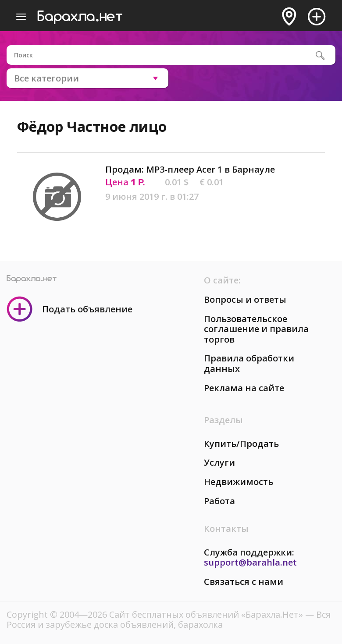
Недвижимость (239, 482)
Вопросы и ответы (245, 299)
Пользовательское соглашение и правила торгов (256, 329)
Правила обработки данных (249, 363)
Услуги (219, 462)
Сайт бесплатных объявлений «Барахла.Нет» (207, 614)
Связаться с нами (244, 582)
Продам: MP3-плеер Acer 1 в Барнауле (190, 169)
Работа (219, 501)
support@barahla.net (250, 562)
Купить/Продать (241, 444)
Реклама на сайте (244, 388)
